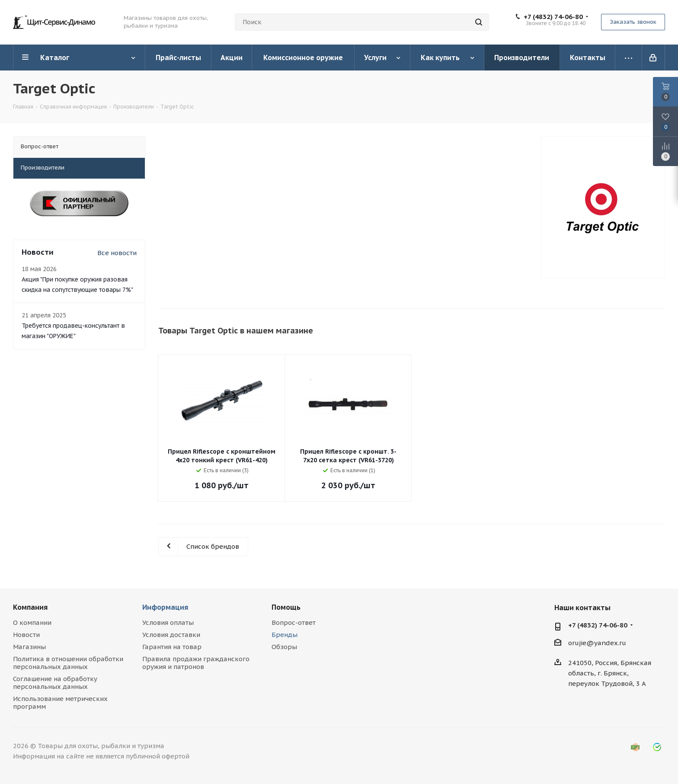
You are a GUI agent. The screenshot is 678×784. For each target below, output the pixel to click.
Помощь (286, 607)
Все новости (117, 253)
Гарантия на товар (172, 647)
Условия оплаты (168, 622)
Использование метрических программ (60, 702)
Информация (165, 607)
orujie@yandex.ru (597, 643)
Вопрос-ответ (294, 622)
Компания (30, 607)
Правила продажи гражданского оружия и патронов (196, 663)
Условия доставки (171, 635)
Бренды (285, 635)
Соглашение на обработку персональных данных (55, 683)
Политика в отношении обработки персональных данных (68, 663)
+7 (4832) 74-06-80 (553, 17)
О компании (32, 622)
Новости (26, 635)
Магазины (29, 647)
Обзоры (284, 647)
